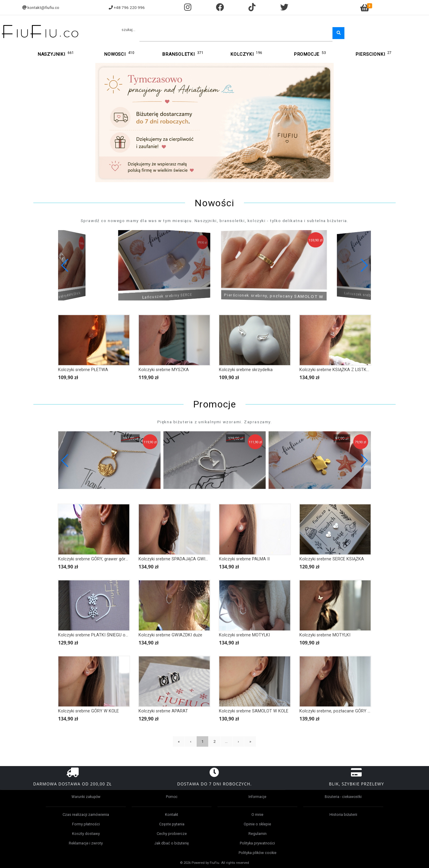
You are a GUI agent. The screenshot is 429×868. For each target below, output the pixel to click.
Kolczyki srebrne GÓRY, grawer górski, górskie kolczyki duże (116, 559)
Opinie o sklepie (257, 824)
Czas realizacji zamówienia (86, 814)
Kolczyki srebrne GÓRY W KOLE (88, 711)
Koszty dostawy (86, 834)
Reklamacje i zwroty (86, 843)
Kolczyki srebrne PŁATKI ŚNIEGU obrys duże (101, 635)
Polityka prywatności (257, 843)
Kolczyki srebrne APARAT (163, 711)
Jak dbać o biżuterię (172, 843)
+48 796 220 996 (129, 7)
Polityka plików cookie (258, 853)
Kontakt (172, 814)
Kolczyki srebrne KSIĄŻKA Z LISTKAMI (337, 370)
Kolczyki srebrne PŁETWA (83, 370)
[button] (364, 265)
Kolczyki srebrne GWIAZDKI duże (170, 635)
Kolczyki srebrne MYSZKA (164, 370)
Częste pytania (172, 824)
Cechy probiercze (172, 834)
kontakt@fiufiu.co (43, 7)
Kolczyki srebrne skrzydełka (246, 370)
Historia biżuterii (343, 814)
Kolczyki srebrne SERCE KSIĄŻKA (332, 559)
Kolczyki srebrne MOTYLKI (244, 635)
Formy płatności (86, 824)
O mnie (257, 814)
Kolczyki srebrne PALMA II (244, 559)
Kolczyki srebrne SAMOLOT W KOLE (254, 711)
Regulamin (258, 834)
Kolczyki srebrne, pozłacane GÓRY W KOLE (341, 711)
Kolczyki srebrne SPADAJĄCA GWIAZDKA (179, 559)
